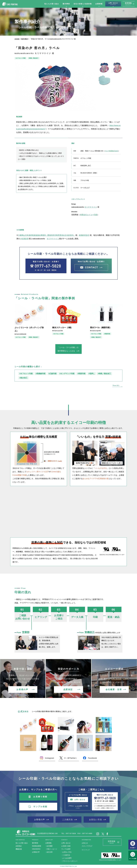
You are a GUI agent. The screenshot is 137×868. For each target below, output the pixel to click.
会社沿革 (50, 852)
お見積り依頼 (40, 797)
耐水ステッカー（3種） (63, 328)
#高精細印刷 (41, 374)
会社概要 (50, 846)
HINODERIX (36, 849)
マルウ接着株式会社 (111, 151)
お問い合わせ (113, 4)
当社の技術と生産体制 (83, 4)
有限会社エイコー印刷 (89, 215)
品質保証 (68, 690)
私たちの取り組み (52, 4)
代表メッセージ (52, 849)
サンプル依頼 (40, 807)
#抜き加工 (23, 378)
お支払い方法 (96, 819)
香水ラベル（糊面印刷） (101, 328)
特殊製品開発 (37, 846)
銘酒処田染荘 (84, 235)
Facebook (92, 758)
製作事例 (66, 4)
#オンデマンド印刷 (67, 374)
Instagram (50, 758)
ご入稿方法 (67, 819)
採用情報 (128, 4)
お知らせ (85, 843)
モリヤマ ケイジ (91, 207)
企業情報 (99, 4)
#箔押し (92, 374)
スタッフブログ (87, 846)
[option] (55, 86)
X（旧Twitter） (71, 758)
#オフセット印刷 (21, 58)
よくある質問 (79, 806)
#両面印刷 (107, 334)
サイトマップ (86, 850)
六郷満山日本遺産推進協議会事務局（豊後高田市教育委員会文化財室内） (47, 235)
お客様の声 (22, 690)
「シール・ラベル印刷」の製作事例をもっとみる (68, 349)
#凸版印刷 (52, 374)
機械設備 (19, 849)
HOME (17, 39)
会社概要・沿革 (114, 690)
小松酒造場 (24, 239)
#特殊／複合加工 (34, 58)
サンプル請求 (66, 849)
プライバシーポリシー (70, 861)
